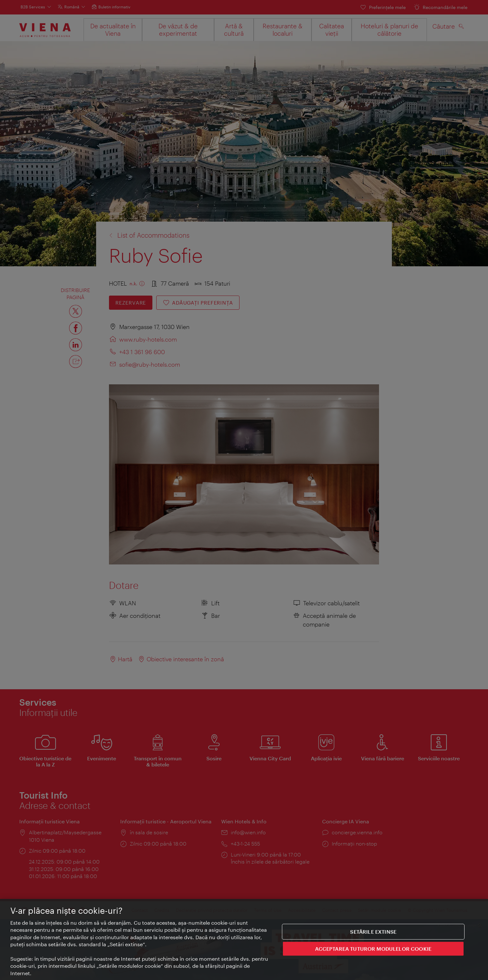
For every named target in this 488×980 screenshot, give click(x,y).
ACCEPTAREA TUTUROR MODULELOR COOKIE (373, 949)
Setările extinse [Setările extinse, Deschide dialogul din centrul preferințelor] (373, 932)
